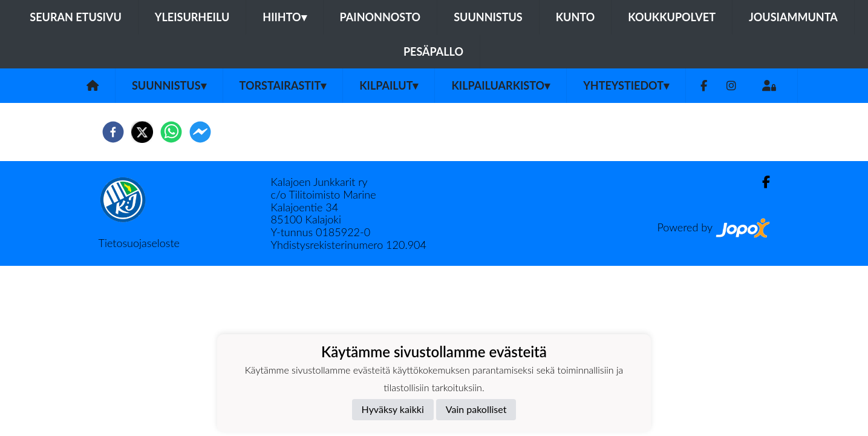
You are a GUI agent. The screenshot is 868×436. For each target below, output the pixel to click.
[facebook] (113, 132)
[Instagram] (731, 86)
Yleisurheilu (192, 17)
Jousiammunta (793, 17)
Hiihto (284, 17)
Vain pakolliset (476, 409)
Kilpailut (389, 85)
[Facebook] (704, 86)
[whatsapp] (171, 132)
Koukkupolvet (672, 17)
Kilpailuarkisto (501, 85)
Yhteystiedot (626, 85)
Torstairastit (283, 85)
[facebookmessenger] (200, 132)
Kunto (576, 17)
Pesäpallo (433, 51)
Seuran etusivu (76, 17)
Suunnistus (488, 17)
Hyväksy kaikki (393, 409)
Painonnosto (380, 17)
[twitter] (142, 132)
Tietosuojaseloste (139, 243)
